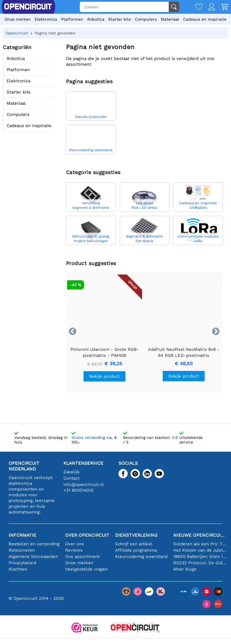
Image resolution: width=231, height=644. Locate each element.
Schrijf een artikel (134, 544)
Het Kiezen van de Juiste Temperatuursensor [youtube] (200, 550)
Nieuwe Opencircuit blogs (200, 535)
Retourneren (22, 550)
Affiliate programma (136, 550)
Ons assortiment (82, 557)
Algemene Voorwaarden (33, 557)
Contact (71, 478)
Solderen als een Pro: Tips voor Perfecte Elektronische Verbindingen (200, 544)
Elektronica (46, 19)
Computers (146, 19)
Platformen (72, 19)
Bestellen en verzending (34, 544)
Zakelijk (72, 472)
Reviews (74, 550)
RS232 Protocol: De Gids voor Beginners (200, 563)
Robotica (96, 19)
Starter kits (120, 19)
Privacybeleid (22, 563)
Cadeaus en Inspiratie (205, 19)
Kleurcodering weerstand (141, 557)
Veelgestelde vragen (86, 569)
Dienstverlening (136, 535)
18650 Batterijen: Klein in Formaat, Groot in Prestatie (200, 557)
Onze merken (18, 19)
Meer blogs (185, 569)
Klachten (18, 569)
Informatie (22, 535)
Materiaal (170, 19)
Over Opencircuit (87, 535)
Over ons (74, 544)
